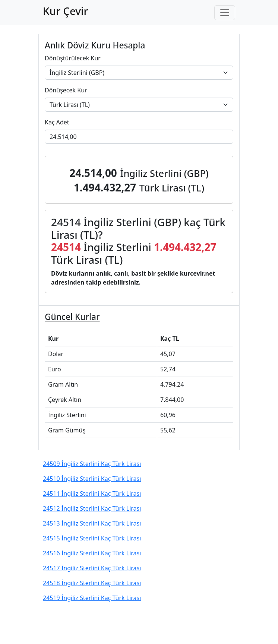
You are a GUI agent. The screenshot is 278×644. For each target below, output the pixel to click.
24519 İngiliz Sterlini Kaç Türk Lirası (92, 598)
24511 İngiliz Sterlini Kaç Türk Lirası (92, 494)
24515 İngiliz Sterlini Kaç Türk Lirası (92, 538)
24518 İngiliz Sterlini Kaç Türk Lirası (92, 583)
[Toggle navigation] (225, 13)
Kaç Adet (57, 122)
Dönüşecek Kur (66, 90)
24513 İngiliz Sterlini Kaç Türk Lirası (92, 523)
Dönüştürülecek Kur (73, 58)
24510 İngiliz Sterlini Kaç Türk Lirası (92, 479)
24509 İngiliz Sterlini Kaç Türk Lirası (92, 464)
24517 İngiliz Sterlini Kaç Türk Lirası (92, 568)
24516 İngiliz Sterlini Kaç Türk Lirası (92, 553)
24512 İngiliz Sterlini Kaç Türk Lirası (92, 508)
